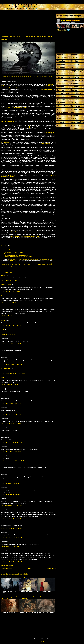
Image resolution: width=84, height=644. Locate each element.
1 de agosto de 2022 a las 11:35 (11, 353)
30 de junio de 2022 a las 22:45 (11, 344)
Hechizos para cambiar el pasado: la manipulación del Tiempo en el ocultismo (26, 38)
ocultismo (35, 265)
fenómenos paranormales (45, 263)
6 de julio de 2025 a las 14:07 (10, 547)
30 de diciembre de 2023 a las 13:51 (13, 470)
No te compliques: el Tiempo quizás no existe (16, 108)
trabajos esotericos (17, 266)
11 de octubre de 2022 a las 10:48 (12, 364)
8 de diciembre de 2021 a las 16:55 (12, 316)
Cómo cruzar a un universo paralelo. (14, 252)
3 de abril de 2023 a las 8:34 (10, 385)
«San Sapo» (23, 577)
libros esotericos (22, 265)
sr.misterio (4, 307)
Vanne (2, 296)
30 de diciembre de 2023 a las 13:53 (13, 483)
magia (29, 265)
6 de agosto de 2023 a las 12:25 (11, 424)
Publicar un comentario (7, 566)
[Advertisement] (14, 23)
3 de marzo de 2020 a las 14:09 (11, 303)
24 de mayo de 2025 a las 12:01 (11, 519)
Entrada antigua (51, 568)
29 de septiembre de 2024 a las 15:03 (13, 494)
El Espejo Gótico (13, 261)
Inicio (30, 568)
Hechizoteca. (4, 246)
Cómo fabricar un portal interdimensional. (15, 254)
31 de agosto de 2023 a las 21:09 (12, 442)
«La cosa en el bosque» (44, 577)
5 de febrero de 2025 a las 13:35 (11, 506)
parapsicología (42, 265)
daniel (2, 329)
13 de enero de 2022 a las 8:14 (11, 325)
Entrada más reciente (7, 568)
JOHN (2, 378)
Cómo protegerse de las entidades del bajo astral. (17, 255)
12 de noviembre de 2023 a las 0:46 (12, 461)
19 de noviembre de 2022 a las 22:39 (13, 373)
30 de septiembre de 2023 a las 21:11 (13, 452)
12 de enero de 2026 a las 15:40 (11, 562)
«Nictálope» (41, 597)
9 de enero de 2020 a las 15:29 (11, 280)
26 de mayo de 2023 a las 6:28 (11, 414)
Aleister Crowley (32, 263)
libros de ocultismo (12, 265)
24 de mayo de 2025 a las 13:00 (11, 537)
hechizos (3, 265)
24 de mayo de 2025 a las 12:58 (11, 528)
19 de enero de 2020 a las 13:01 (11, 292)
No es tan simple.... (6, 368)
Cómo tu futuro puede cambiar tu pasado (21, 232)
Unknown (3, 275)
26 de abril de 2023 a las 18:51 (11, 403)
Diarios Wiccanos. (14, 246)
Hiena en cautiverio (6, 285)
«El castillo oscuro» (7, 577)
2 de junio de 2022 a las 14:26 (11, 334)
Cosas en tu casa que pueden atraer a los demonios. (18, 257)
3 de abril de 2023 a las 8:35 (10, 394)
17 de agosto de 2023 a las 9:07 (11, 433)
